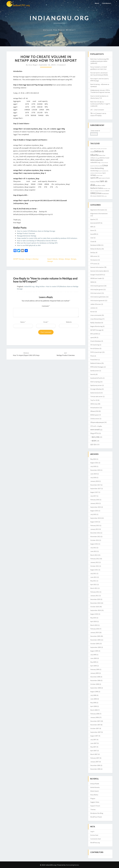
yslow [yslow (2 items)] (105, 196)
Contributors (106, 3)
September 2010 (96, 610)
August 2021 (94, 463)
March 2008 (94, 710)
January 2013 (95, 529)
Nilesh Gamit (95, 791)
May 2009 (93, 662)
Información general (97, 286)
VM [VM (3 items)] (91, 196)
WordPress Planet (96, 817)
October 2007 (95, 728)
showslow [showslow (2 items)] (105, 188)
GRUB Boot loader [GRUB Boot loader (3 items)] (104, 158)
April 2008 (94, 706)
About (97, 3)
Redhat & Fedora (96, 363)
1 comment (61, 65)
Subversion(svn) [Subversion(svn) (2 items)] (102, 191)
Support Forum (95, 806)
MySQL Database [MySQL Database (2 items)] (98, 173)
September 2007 (96, 732)
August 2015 (94, 511)
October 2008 (95, 684)
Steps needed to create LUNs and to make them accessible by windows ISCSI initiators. (47, 238)
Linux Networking (96, 319)
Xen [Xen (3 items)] (103, 196)
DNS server (94, 256)
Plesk (92, 356)
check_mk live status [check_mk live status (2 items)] (102, 149)
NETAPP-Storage (19, 259)
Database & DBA (95, 245)
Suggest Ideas (95, 802)
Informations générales (98, 297)
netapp (61, 259)
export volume (52, 259)
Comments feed (95, 839)
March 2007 (94, 754)
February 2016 (95, 500)
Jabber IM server (96, 304)
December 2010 (95, 599)
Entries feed (94, 835)
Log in (92, 831)
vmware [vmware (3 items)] (94, 196)
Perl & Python (95, 348)
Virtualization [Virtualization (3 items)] (105, 193)
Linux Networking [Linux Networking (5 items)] (97, 168)
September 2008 (96, 688)
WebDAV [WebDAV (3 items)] (99, 196)
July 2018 (93, 477)
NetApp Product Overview (26, 233)
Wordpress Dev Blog (97, 813)
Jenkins (93, 308)
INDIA (92, 282)
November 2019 (95, 470)
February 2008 (95, 714)
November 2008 (95, 680)
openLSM (93, 337)
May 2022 (93, 459)
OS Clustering (95, 345)
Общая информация (97, 422)
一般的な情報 (95, 437)
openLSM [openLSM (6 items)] (94, 178)
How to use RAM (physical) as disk (29, 245)
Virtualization (95, 408)
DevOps (93, 252)
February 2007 (95, 758)
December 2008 (95, 677)
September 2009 (96, 647)
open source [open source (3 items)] (102, 178)
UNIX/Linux (94, 404)
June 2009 (94, 658)
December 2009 (95, 636)
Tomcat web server (96, 396)
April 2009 (94, 666)
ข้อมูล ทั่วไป (94, 433)
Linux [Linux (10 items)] (105, 165)
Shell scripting (95, 382)
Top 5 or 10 (94, 400)
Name (23, 322)
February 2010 (95, 629)
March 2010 (94, 625)
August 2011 (94, 570)
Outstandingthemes (72, 865)
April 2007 (94, 751)
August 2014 (94, 522)
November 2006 (95, 769)
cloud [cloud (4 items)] (92, 152)
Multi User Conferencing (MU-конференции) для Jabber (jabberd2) (100, 61)
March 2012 (94, 555)
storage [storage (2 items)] (96, 191)
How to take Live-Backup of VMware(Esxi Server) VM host (37, 241)
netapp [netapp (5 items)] (93, 175)
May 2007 (93, 747)
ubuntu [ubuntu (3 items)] (107, 191)
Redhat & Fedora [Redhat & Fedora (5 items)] (97, 188)
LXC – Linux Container (97, 110)
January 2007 (95, 762)
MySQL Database (96, 323)
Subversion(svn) (95, 393)
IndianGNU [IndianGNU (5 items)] (99, 160)
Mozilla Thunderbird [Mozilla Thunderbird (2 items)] (102, 171)
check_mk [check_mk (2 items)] (96, 149)
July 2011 (93, 573)
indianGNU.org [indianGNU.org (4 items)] (95, 162)
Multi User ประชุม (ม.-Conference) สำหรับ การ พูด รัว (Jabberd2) (100, 104)
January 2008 (95, 717)
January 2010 (95, 632)
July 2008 (93, 695)
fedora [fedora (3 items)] (101, 155)
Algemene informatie (97, 210)
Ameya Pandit (95, 784)
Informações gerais (97, 289)
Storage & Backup (32, 259)
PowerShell (94, 360)
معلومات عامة (98, 426)
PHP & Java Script (96, 352)
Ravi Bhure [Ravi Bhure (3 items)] (98, 185)
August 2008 (94, 692)
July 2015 (93, 514)
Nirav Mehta (94, 795)
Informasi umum (96, 293)
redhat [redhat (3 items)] (103, 185)
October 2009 (95, 644)
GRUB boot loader (96, 278)
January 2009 (95, 673)
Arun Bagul (33, 65)
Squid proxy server (96, 385)
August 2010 (94, 614)
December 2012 (95, 533)
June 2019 (94, 474)
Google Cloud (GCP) (97, 275)
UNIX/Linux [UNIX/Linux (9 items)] (96, 193)
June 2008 (94, 699)
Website (69, 322)
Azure (92, 230)
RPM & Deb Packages (97, 367)
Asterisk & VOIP (95, 223)
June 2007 (94, 743)
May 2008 (93, 703)
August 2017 (94, 492)
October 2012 (95, 540)
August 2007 (94, 736)
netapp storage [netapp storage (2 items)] (99, 175)
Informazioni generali (97, 300)
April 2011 (94, 584)
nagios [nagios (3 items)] (104, 173)
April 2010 (94, 621)
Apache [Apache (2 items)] (92, 149)
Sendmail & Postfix (96, 378)
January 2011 (95, 596)
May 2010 (93, 618)
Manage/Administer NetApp (27, 236)
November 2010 (95, 603)
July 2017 (93, 496)
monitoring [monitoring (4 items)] (94, 171)
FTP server (94, 264)
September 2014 (96, 518)
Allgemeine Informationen (99, 214)
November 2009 (95, 640)
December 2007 (95, 721)
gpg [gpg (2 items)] (98, 158)
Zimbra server (95, 419)
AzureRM (93, 234)
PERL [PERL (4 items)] (98, 182)
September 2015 (96, 507)
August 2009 (94, 651)
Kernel (93, 312)
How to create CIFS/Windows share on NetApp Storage (36, 231)
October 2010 (95, 607)
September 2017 (96, 489)
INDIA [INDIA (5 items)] (92, 160)
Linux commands (96, 315)
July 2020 (93, 466)
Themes (93, 809)
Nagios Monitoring (96, 326)
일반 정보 (93, 444)
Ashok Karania (95, 787)
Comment (46, 306)
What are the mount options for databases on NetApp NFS (37, 243)
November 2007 (95, 725)
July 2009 (93, 655)
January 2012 (95, 562)
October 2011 (95, 566)
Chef (92, 238)
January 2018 (95, 481)
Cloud (92, 241)
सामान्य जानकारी (95, 430)
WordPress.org (95, 843)
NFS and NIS (94, 334)
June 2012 (94, 551)
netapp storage (70, 259)
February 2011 (95, 592)
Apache (93, 219)
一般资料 (93, 441)
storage (50, 261)
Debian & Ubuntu (96, 249)
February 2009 (95, 669)
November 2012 (95, 536)
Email (46, 322)
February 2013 (95, 525)
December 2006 (95, 765)
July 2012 (93, 548)
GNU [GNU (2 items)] (97, 158)
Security (93, 374)
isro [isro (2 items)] (101, 163)
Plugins (93, 798)
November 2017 (95, 485)
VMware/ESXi (94, 411)
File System (94, 260)
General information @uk (99, 271)
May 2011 (93, 581)
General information (97, 267)
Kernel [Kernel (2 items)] (104, 163)
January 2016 (95, 503)
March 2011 (94, 588)
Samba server (95, 371)
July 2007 (93, 740)
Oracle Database (96, 341)
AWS (92, 227)
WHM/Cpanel (95, 415)
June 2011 (94, 577)
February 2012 (95, 559)
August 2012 (94, 544)
